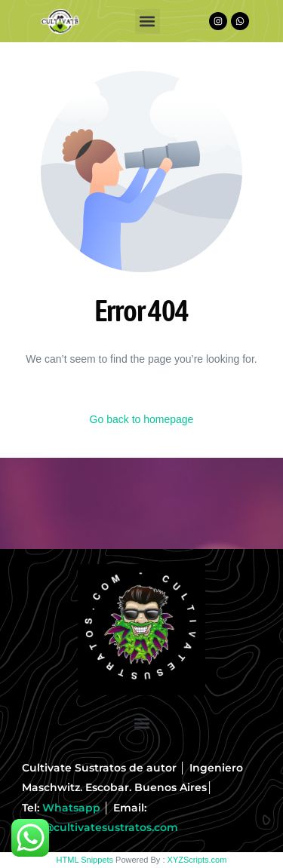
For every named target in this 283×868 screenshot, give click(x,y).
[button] (148, 21)
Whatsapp (71, 808)
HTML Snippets (85, 860)
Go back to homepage (142, 419)
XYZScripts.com (197, 860)
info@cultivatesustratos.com (100, 827)
